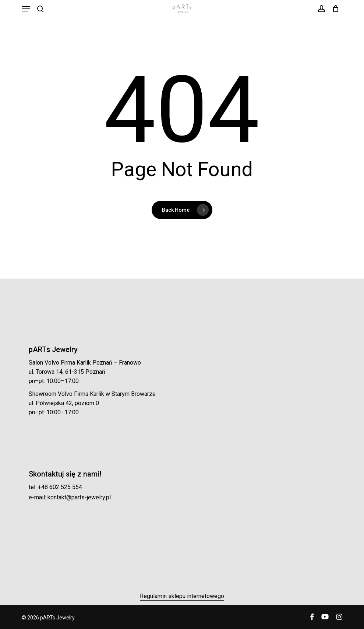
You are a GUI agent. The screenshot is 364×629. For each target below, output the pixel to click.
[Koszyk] (334, 9)
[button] (26, 9)
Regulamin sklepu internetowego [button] (182, 596)
